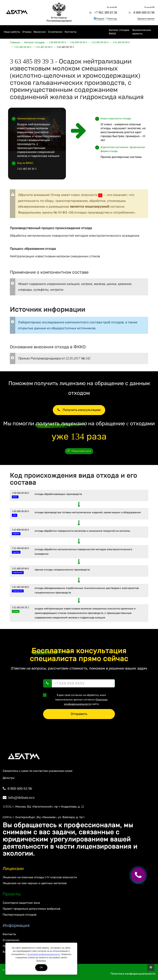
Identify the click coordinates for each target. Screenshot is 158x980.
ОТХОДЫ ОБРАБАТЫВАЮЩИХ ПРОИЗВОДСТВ (58, 494)
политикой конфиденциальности (44, 954)
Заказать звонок (146, 19)
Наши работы (12, 32)
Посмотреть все (79, 451)
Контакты (71, 32)
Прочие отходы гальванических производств (62, 570)
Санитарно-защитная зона (21, 903)
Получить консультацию (79, 410)
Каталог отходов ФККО (119, 32)
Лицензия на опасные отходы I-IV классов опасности (40, 877)
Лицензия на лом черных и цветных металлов (35, 883)
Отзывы (27, 32)
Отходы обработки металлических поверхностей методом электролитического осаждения (83, 552)
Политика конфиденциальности (133, 974)
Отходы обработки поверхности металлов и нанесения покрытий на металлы (82, 531)
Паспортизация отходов (20, 915)
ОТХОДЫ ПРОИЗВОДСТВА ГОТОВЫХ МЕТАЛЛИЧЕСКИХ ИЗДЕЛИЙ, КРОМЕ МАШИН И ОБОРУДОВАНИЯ (88, 512)
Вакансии (40, 32)
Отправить (79, 714)
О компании (55, 32)
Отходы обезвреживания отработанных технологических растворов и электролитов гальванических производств (87, 590)
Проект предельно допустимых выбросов (32, 909)
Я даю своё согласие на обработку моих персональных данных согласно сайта (76, 699)
